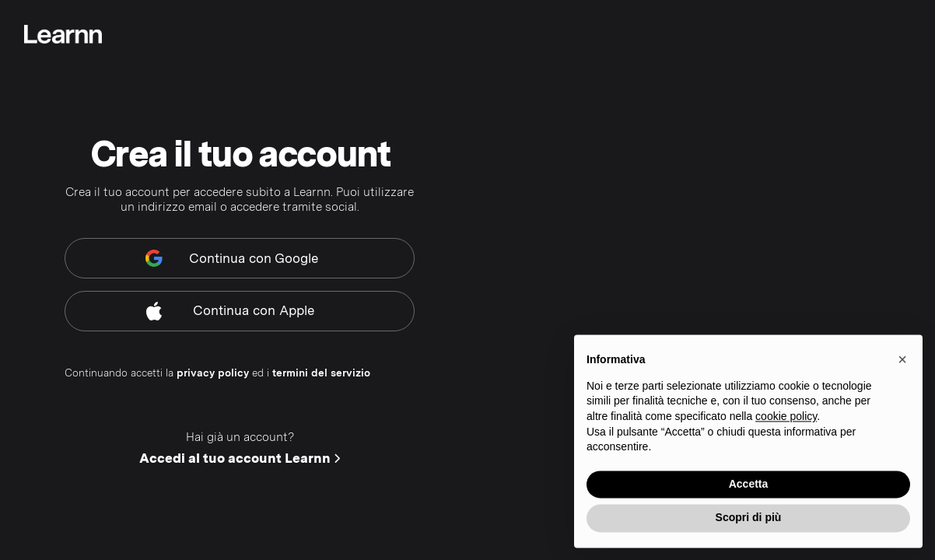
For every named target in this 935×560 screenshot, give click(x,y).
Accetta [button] (749, 486)
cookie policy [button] (786, 419)
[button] (902, 362)
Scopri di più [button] (749, 520)
